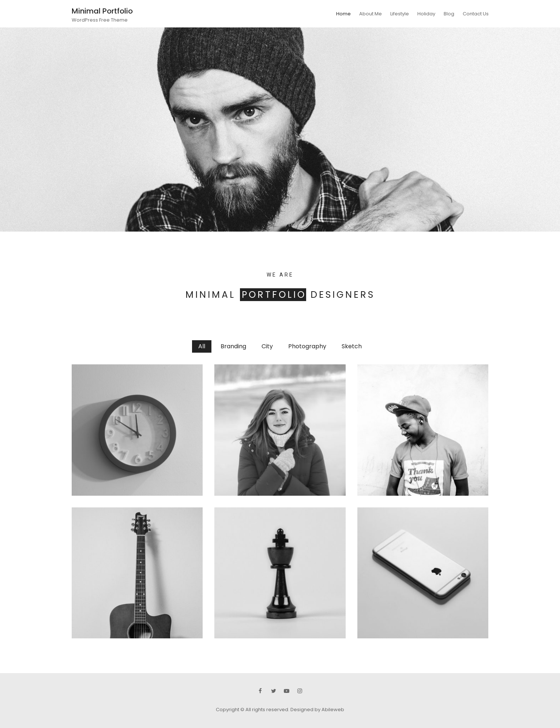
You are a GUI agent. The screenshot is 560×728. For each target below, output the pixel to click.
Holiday (426, 14)
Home (343, 14)
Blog (449, 14)
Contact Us (476, 14)
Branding (233, 346)
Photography (307, 346)
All (202, 346)
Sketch (352, 346)
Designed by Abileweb (317, 710)
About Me (371, 14)
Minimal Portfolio (102, 11)
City (267, 346)
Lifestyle (400, 14)
